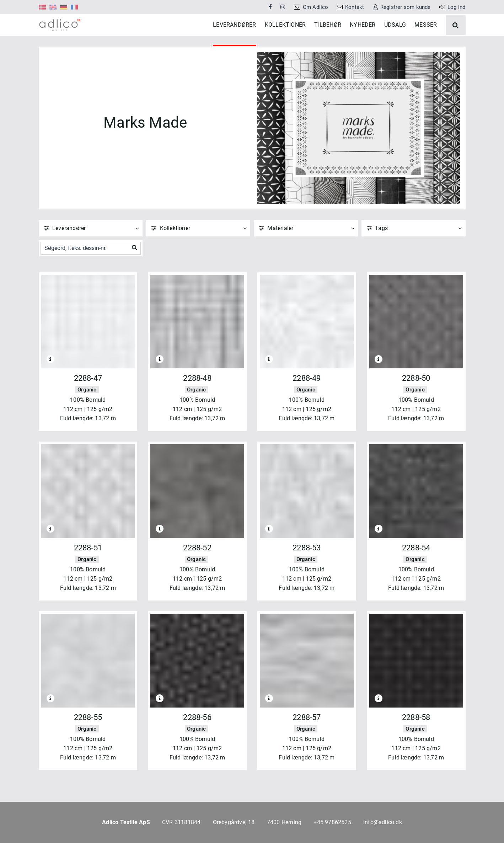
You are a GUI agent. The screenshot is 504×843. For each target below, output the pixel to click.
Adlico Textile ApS (126, 822)
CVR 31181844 (181, 822)
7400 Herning (284, 822)
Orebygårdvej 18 (234, 822)
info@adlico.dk (383, 822)
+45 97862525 (332, 822)
